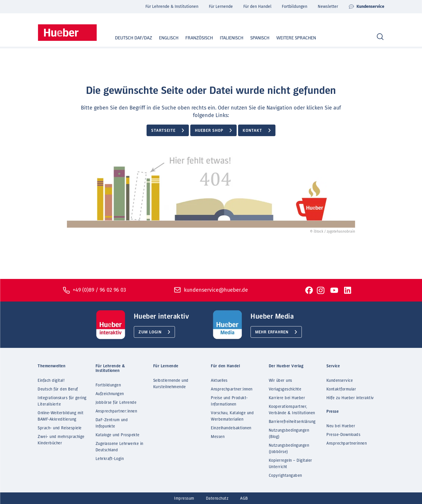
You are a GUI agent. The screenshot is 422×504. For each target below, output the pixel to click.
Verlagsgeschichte (285, 389)
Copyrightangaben (285, 476)
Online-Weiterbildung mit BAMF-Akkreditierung (61, 416)
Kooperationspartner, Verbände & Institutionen (292, 410)
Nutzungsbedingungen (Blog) (289, 434)
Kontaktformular (341, 389)
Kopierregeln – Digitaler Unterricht (291, 464)
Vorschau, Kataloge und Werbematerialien (232, 416)
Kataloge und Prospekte (118, 435)
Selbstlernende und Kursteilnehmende (171, 384)
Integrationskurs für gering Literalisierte (62, 401)
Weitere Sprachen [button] (296, 38)
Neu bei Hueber (341, 426)
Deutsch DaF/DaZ (128, 38)
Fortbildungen (295, 7)
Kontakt (252, 131)
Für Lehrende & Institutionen (172, 7)
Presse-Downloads (343, 435)
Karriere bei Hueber (287, 398)
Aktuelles (219, 381)
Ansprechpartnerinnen (347, 443)
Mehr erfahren (272, 332)
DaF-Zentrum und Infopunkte (112, 423)
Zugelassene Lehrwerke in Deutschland (119, 447)
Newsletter (328, 7)
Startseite (163, 131)
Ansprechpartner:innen (116, 411)
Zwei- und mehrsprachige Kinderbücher (61, 440)
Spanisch (254, 38)
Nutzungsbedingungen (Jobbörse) (289, 449)
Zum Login (150, 332)
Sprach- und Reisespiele (60, 428)
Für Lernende (221, 7)
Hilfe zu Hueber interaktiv (350, 398)
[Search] (380, 37)
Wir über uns (281, 381)
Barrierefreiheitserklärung (292, 422)
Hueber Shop (209, 131)
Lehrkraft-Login (110, 459)
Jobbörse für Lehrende (116, 403)
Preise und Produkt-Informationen (229, 401)
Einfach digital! (51, 381)
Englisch (163, 38)
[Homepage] (67, 33)
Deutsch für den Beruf (58, 389)
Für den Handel (257, 7)
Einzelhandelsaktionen (231, 428)
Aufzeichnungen (110, 394)
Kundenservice (366, 7)
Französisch (194, 38)
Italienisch (226, 38)
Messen (218, 437)
